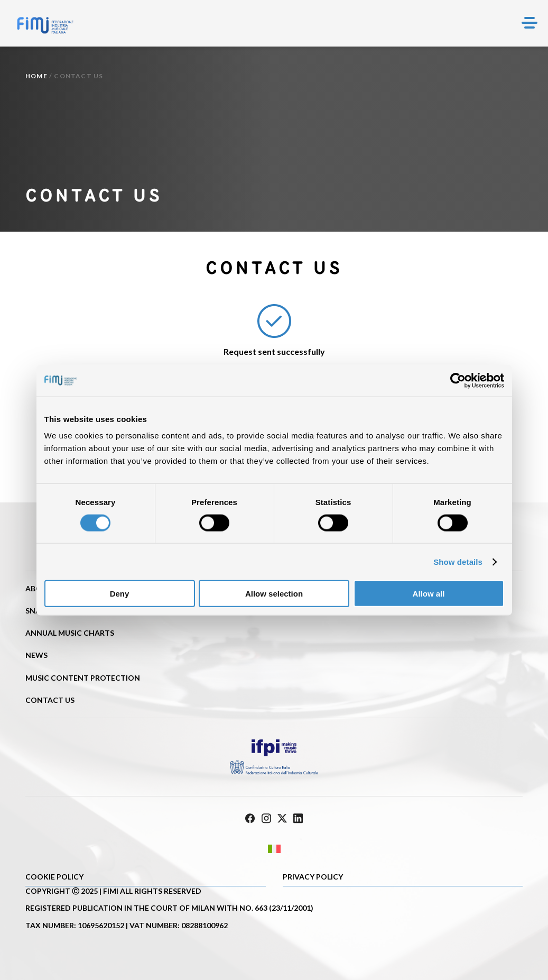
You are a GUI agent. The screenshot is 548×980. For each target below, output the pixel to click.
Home (36, 76)
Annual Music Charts (70, 633)
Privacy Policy (313, 877)
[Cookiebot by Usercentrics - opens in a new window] (458, 380)
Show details (458, 561)
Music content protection (83, 678)
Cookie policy (54, 877)
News (36, 655)
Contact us (50, 700)
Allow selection (274, 594)
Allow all (429, 594)
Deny (120, 594)
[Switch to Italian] (274, 849)
